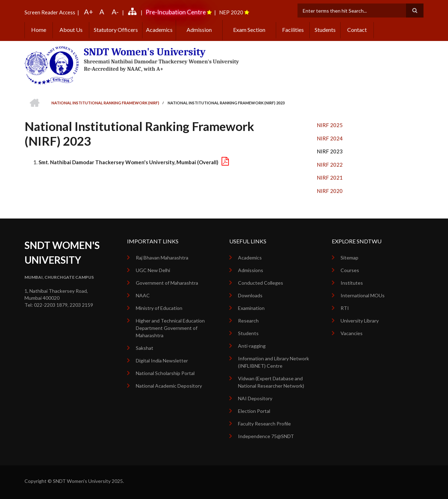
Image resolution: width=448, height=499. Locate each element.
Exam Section (249, 30)
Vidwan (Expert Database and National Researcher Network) (271, 382)
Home (39, 30)
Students (325, 30)
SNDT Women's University (145, 52)
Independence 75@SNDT (266, 436)
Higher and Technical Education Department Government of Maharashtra (170, 328)
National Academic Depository (169, 386)
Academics (159, 30)
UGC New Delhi (153, 270)
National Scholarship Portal (165, 373)
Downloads (250, 295)
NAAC (143, 295)
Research (248, 321)
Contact (357, 30)
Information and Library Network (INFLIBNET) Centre (274, 362)
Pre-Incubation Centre (176, 12)
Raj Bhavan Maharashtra (162, 258)
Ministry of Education (159, 308)
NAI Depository (255, 398)
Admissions (251, 270)
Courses (350, 270)
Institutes (352, 283)
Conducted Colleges (261, 283)
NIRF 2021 (330, 178)
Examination (251, 308)
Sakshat (145, 348)
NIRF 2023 (330, 151)
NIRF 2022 (330, 165)
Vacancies (352, 333)
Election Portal (254, 411)
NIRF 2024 (330, 138)
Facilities (293, 30)
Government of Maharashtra (167, 283)
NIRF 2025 (330, 125)
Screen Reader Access (50, 12)
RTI (345, 308)
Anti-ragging (252, 346)
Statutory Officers (116, 30)
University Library (360, 321)
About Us (71, 30)
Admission (199, 30)
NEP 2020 (231, 12)
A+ (89, 12)
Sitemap (349, 258)
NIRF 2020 (330, 191)
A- (115, 12)
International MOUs (363, 295)
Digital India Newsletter (162, 361)
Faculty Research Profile (264, 424)
